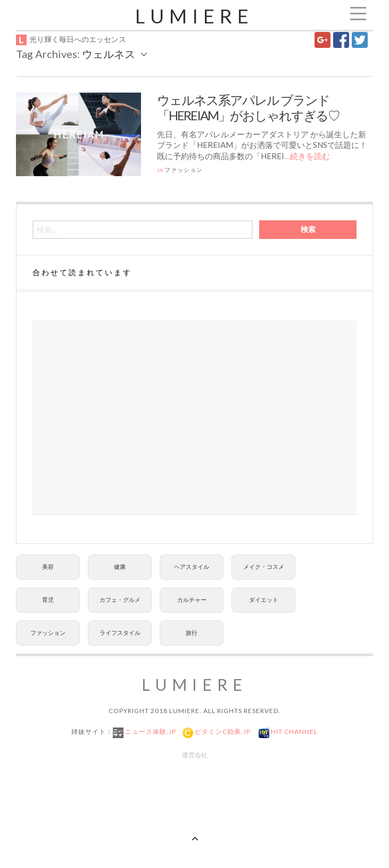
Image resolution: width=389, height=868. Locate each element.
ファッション (184, 170)
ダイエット (264, 600)
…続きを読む (307, 156)
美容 (48, 567)
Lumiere (194, 16)
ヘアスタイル (192, 567)
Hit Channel (293, 731)
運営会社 (195, 755)
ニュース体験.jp (150, 731)
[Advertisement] (194, 418)
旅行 (192, 633)
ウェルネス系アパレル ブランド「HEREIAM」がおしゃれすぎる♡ (248, 108)
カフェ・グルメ (120, 600)
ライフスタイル (120, 633)
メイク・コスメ (264, 567)
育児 (48, 600)
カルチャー (192, 600)
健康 (120, 567)
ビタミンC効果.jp (222, 731)
